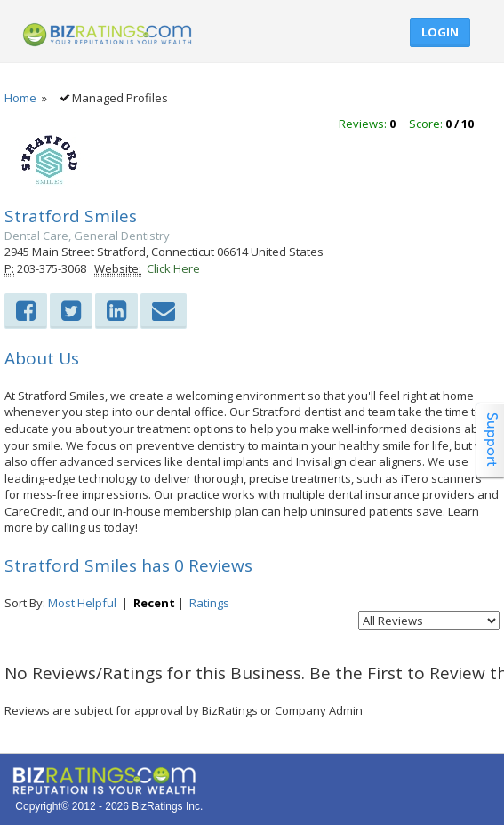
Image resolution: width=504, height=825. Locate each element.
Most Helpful (82, 603)
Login (440, 32)
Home (20, 98)
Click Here (173, 268)
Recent (154, 603)
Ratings (209, 603)
